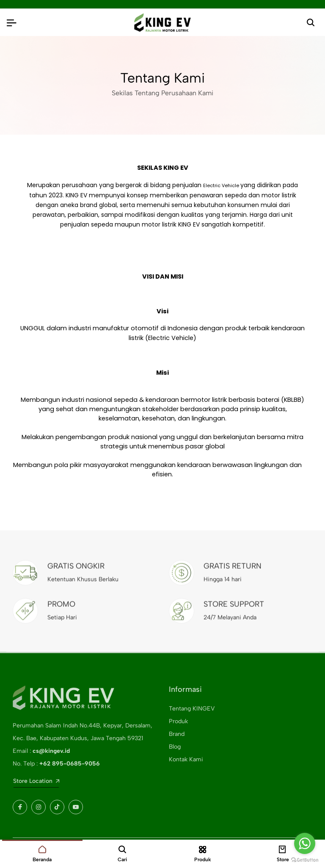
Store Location (36, 781)
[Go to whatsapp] (305, 843)
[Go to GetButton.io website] (305, 860)
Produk (178, 721)
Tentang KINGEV (192, 709)
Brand (177, 734)
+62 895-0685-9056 (70, 764)
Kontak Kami (186, 759)
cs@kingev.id (51, 751)
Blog (175, 747)
